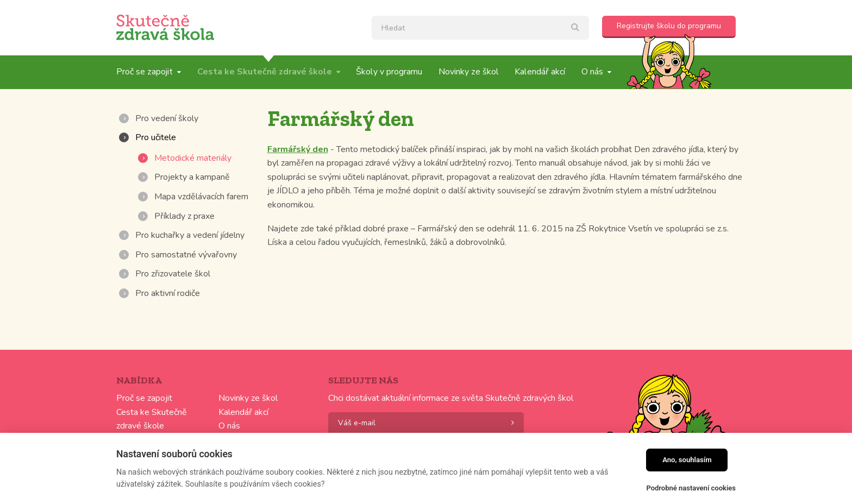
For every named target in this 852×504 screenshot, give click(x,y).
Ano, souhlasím (687, 460)
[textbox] (480, 28)
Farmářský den (298, 149)
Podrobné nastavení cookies (691, 488)
